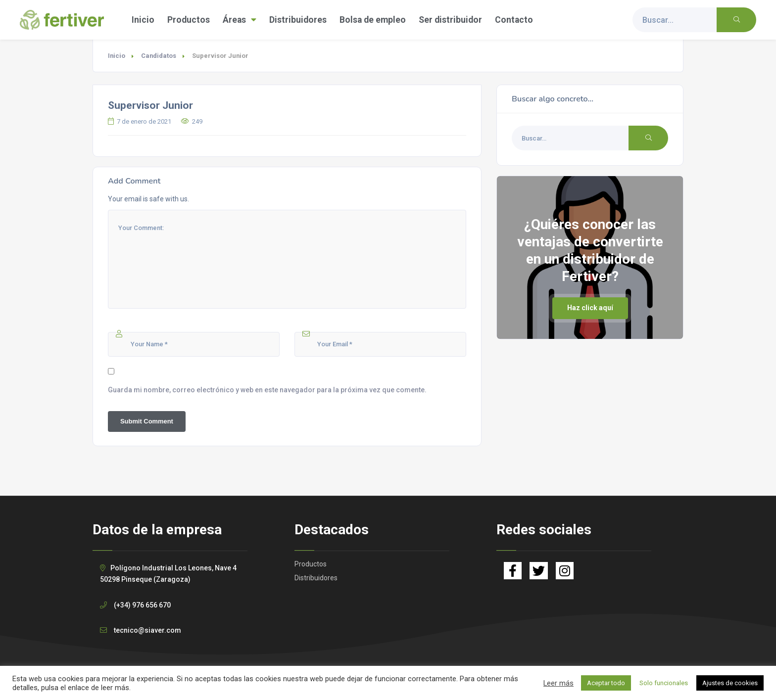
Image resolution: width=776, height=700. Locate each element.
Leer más (558, 683)
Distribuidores (298, 20)
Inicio (143, 20)
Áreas (240, 20)
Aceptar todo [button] (606, 683)
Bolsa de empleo (373, 20)
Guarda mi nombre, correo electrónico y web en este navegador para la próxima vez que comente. (267, 390)
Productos (189, 20)
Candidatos (159, 56)
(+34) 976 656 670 (142, 605)
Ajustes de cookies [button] (730, 683)
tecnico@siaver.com (147, 630)
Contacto (514, 20)
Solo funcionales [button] (664, 683)
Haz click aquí (590, 308)
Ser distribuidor (450, 20)
